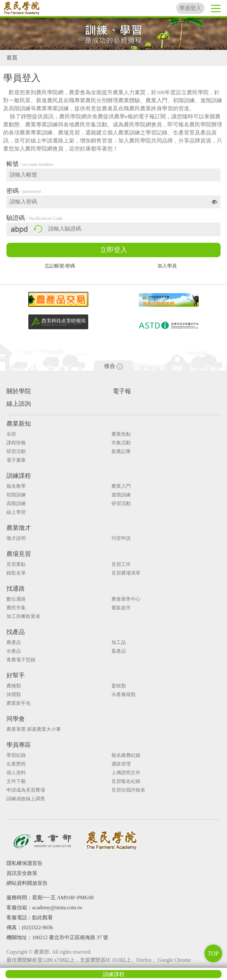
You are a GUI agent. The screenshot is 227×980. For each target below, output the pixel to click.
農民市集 (16, 608)
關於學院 (19, 391)
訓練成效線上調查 (26, 799)
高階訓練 (16, 504)
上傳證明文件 (126, 773)
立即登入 (114, 250)
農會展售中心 (126, 599)
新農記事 (121, 452)
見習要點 (16, 564)
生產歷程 (16, 764)
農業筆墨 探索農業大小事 (34, 729)
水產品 (14, 651)
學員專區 (19, 745)
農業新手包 (19, 703)
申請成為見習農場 (26, 790)
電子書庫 (16, 460)
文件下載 (16, 781)
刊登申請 (121, 538)
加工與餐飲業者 (23, 617)
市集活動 (121, 443)
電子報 (122, 391)
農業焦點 (121, 434)
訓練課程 (114, 974)
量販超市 (121, 608)
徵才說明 (16, 538)
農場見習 (19, 554)
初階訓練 (16, 495)
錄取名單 (16, 573)
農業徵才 (19, 528)
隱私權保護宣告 (24, 863)
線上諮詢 (19, 404)
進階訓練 (121, 495)
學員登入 (190, 8)
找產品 (16, 632)
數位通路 (16, 599)
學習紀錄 (16, 755)
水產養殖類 (123, 695)
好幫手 (16, 675)
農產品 (14, 643)
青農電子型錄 (21, 660)
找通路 (16, 589)
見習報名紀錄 (126, 781)
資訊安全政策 (22, 873)
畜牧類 (119, 686)
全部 (11, 434)
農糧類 (14, 686)
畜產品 (119, 651)
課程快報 (16, 443)
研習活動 (16, 452)
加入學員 (167, 266)
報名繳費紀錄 (126, 755)
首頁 (12, 58)
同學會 (16, 719)
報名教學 (16, 486)
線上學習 (16, 512)
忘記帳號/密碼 (60, 266)
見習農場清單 (126, 573)
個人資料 (16, 773)
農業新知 (19, 424)
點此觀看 (43, 917)
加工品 (119, 643)
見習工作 (121, 564)
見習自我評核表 (128, 790)
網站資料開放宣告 (27, 883)
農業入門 (121, 486)
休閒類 (14, 695)
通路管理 (121, 764)
